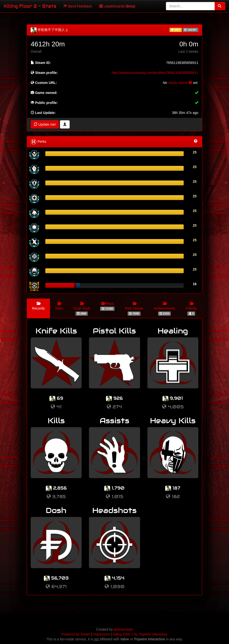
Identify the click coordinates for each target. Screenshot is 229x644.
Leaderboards (117, 6)
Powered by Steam (76, 634)
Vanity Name (180, 83)
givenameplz (123, 629)
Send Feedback (78, 6)
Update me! (45, 124)
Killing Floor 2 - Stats (30, 6)
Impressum (101, 634)
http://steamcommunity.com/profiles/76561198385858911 (155, 73)
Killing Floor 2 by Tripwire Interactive (140, 634)
